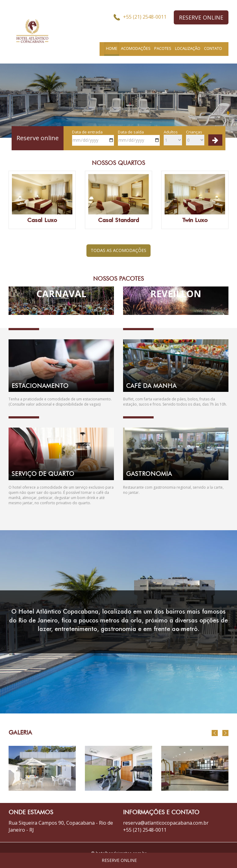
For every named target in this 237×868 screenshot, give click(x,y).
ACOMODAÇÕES (136, 48)
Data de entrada (93, 137)
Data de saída (139, 137)
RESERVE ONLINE (201, 17)
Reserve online (38, 138)
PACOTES (163, 48)
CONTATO (213, 48)
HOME (112, 48)
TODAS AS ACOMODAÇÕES (119, 250)
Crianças (195, 137)
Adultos (173, 137)
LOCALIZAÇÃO (188, 48)
